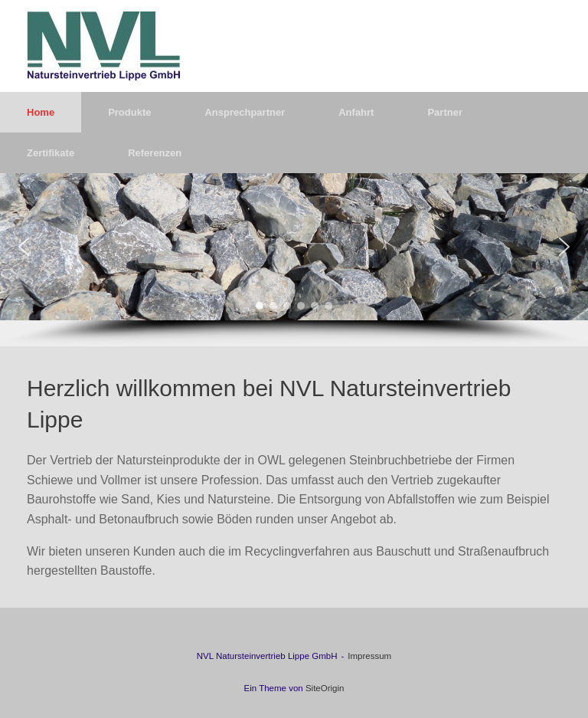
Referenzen (155, 153)
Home (41, 112)
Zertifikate (51, 153)
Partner (445, 112)
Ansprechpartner (245, 112)
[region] (294, 260)
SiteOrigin (325, 688)
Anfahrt (356, 112)
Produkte (129, 112)
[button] (24, 247)
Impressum (369, 656)
